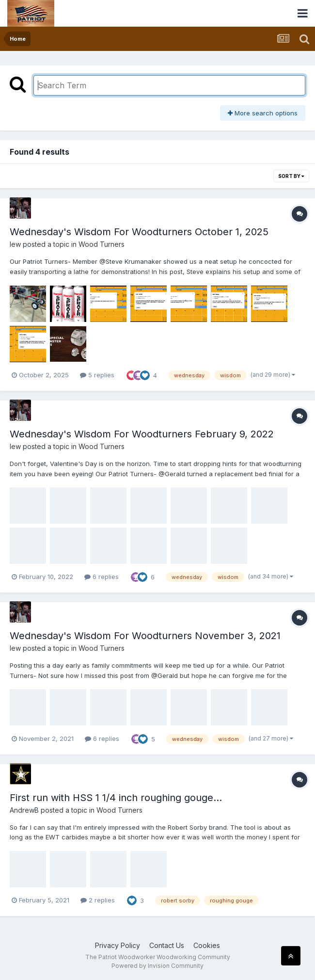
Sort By (291, 176)
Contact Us (167, 945)
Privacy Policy (118, 945)
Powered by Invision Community (157, 966)
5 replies (97, 375)
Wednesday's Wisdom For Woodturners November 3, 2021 (145, 636)
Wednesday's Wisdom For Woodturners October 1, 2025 (139, 232)
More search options (263, 113)
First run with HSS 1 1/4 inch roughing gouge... (116, 798)
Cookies (207, 945)
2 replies (98, 900)
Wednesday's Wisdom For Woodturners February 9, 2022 (142, 434)
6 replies (102, 577)
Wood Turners (102, 244)
